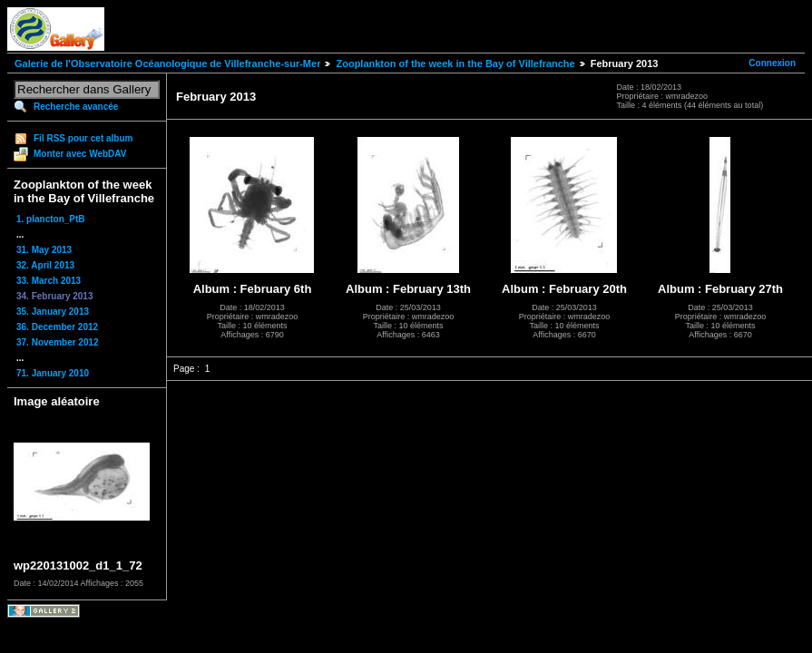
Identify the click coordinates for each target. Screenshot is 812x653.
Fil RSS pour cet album (83, 138)
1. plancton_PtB (51, 219)
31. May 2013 (44, 250)
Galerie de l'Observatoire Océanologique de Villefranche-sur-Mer (167, 63)
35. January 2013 (53, 312)
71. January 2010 (53, 373)
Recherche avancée (76, 107)
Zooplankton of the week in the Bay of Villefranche (455, 63)
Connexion (772, 63)
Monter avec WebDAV (80, 154)
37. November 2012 (58, 342)
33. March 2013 (49, 281)
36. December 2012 (57, 327)
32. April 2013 (45, 265)
